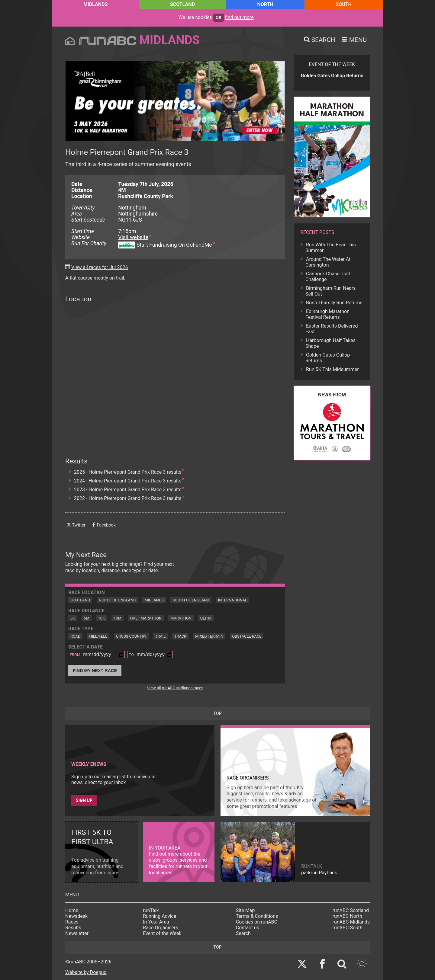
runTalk (151, 910)
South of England (191, 600)
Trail (160, 636)
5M (86, 618)
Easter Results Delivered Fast (332, 329)
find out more (239, 17)
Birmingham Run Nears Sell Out (330, 291)
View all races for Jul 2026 (100, 267)
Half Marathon (146, 618)
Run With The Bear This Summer (331, 248)
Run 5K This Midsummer (332, 369)
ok (219, 18)
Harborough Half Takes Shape (330, 343)
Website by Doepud (86, 972)
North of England (117, 600)
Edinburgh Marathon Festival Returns (327, 314)
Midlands (95, 4)
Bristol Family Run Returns (334, 303)
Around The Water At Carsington (328, 262)
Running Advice (159, 916)
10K (101, 618)
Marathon (181, 618)
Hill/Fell (98, 636)
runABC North (347, 916)
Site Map (245, 910)
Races (72, 922)
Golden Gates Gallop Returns (328, 358)
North (265, 4)
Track (180, 636)
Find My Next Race (95, 671)
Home (72, 910)
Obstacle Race (247, 636)
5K (73, 618)
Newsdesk (76, 916)
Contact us (248, 928)
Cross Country (131, 636)
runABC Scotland (351, 910)
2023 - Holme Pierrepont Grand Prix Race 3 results (128, 490)
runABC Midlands (351, 922)
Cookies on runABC (257, 922)
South (344, 4)
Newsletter (77, 933)
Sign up (84, 801)
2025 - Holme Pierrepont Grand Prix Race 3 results (128, 472)
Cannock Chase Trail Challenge (328, 277)
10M (118, 618)
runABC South (348, 928)
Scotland (182, 4)
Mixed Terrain (209, 636)
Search (243, 933)
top (217, 714)
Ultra (206, 618)
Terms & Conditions (257, 916)
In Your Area (156, 922)
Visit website (133, 237)
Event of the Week (162, 933)
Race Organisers (161, 928)
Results (73, 928)
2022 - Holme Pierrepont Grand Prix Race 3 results (128, 498)
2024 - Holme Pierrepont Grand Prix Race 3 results (128, 481)
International (233, 600)
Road (75, 636)
